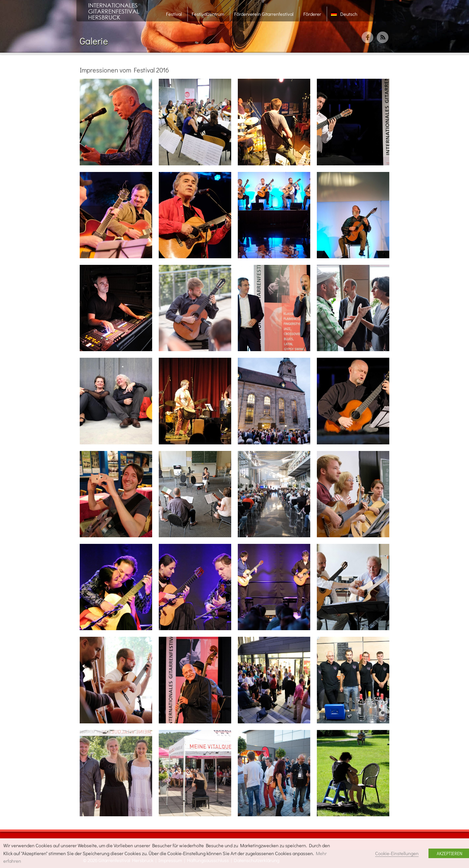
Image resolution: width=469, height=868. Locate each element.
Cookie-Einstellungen (397, 853)
